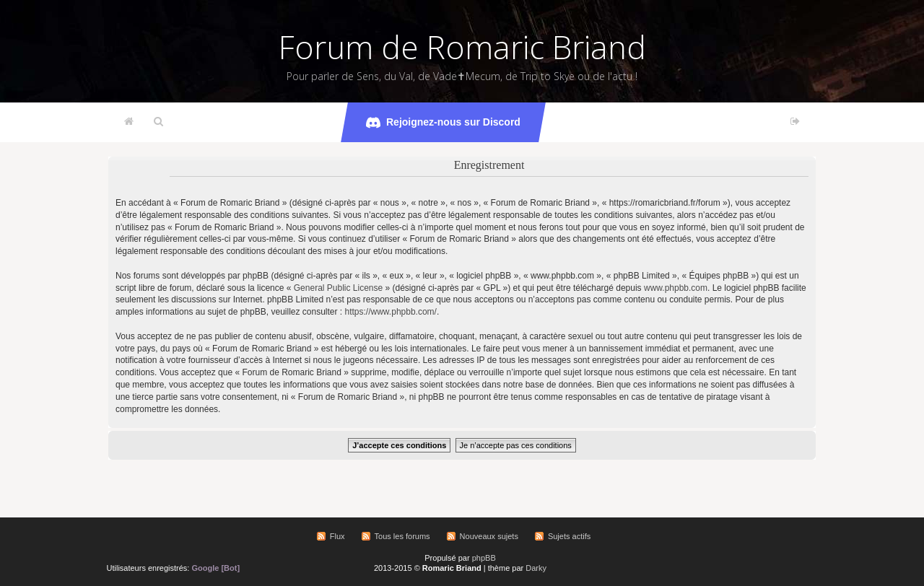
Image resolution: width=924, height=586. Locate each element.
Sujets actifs (569, 536)
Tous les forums (402, 536)
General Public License (338, 288)
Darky (536, 568)
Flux (337, 536)
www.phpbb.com (676, 288)
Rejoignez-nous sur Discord (443, 123)
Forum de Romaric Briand (462, 47)
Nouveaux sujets (489, 536)
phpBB (484, 558)
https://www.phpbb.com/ (391, 312)
